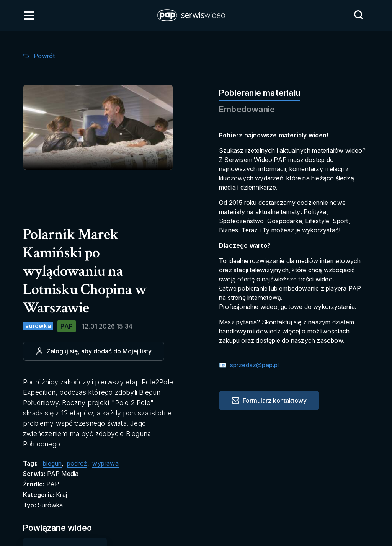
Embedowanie (247, 109)
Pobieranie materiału (260, 93)
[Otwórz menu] (29, 15)
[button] (192, 15)
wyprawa (105, 463)
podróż (77, 463)
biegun (52, 463)
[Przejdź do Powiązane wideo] (66, 528)
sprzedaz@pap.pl (253, 365)
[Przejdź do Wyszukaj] (358, 15)
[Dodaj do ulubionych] (94, 351)
